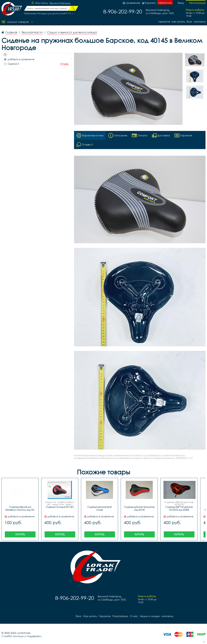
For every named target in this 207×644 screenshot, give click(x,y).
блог (189, 22)
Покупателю (120, 616)
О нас (134, 616)
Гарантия (164, 22)
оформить (165, 3)
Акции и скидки (150, 616)
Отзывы (64, 64)
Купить (20, 534)
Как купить (178, 22)
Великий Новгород (60, 3)
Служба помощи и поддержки (21, 636)
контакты (200, 22)
